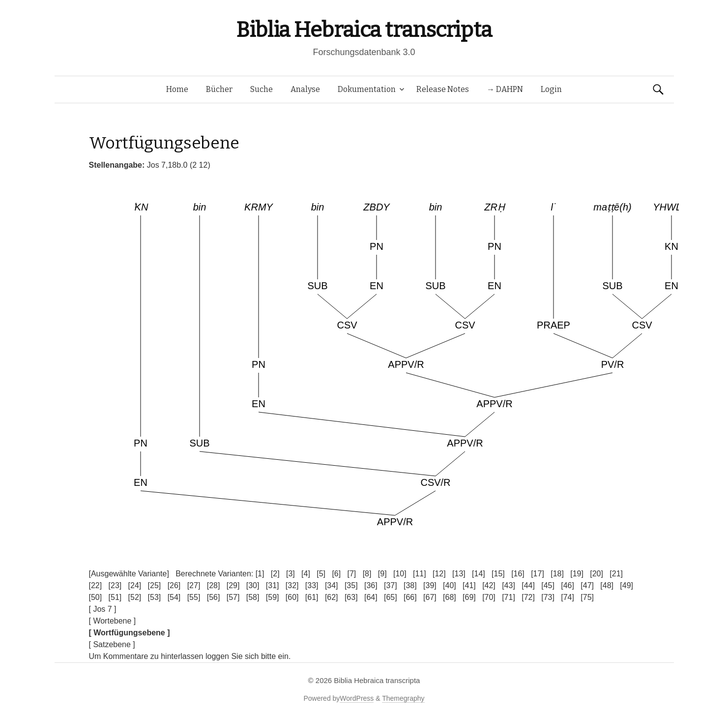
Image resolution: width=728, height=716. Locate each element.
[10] (400, 574)
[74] (568, 597)
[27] (194, 585)
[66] (410, 597)
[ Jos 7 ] (103, 609)
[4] (306, 574)
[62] (332, 597)
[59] (273, 597)
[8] (367, 574)
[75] (587, 597)
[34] (332, 585)
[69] (469, 597)
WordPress (357, 698)
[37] (391, 585)
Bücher (219, 89)
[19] (577, 574)
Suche (262, 89)
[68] (450, 597)
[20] (597, 574)
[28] (214, 585)
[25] (155, 585)
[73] (548, 597)
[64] (371, 597)
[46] (568, 585)
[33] (312, 585)
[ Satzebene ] (112, 644)
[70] (489, 597)
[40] (450, 585)
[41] (469, 585)
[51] (115, 597)
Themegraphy (403, 698)
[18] (557, 574)
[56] (214, 597)
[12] (439, 574)
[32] (292, 585)
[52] (135, 597)
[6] (336, 574)
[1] (260, 574)
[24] (135, 585)
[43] (509, 585)
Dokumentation (367, 89)
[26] (174, 585)
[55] (194, 597)
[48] (607, 585)
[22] (96, 585)
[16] (518, 574)
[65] (391, 597)
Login (551, 89)
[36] (371, 585)
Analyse (305, 89)
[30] (253, 585)
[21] (616, 574)
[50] (96, 597)
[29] (233, 585)
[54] (174, 597)
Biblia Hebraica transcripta (364, 30)
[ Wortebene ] (113, 621)
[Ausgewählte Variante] (129, 574)
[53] (155, 597)
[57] (233, 597)
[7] (352, 574)
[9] (382, 574)
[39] (430, 585)
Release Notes (443, 89)
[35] (351, 585)
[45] (548, 585)
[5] (321, 574)
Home (177, 89)
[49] (626, 585)
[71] (509, 597)
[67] (430, 597)
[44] (528, 585)
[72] (528, 597)
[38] (410, 585)
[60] (292, 597)
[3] (291, 574)
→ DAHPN (505, 89)
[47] (587, 585)
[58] (253, 597)
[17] (538, 574)
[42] (489, 585)
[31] (273, 585)
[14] (479, 574)
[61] (312, 597)
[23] (115, 585)
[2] (275, 574)
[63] (351, 597)
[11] (420, 574)
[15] (498, 574)
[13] (459, 574)
